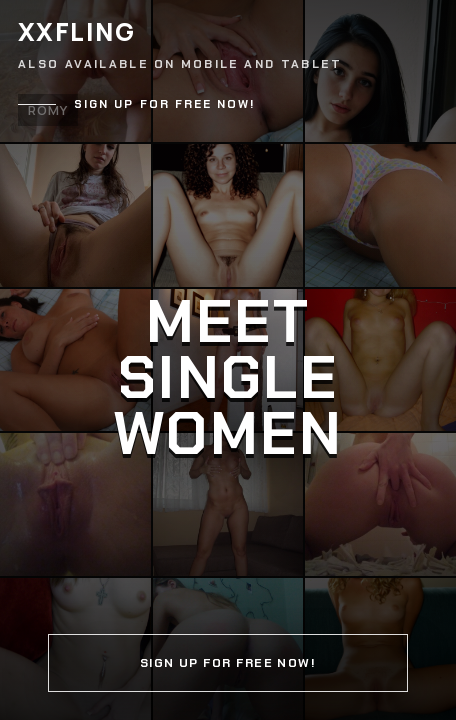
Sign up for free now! (165, 104)
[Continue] (228, 360)
